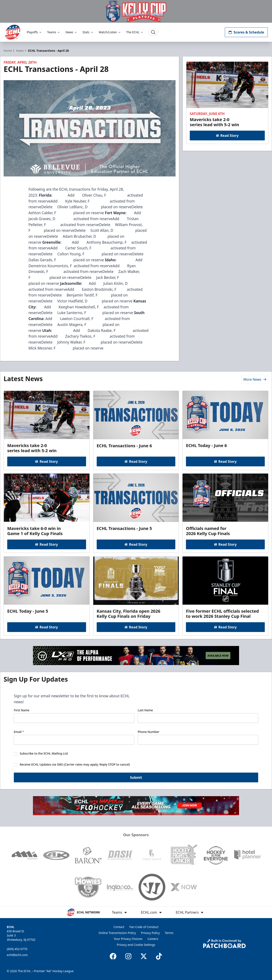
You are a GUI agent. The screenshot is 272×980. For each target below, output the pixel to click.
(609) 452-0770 (17, 949)
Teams (54, 32)
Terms (169, 933)
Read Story (227, 135)
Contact (119, 927)
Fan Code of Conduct (144, 927)
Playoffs (34, 32)
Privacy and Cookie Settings (136, 945)
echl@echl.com (17, 955)
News (71, 32)
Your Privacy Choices (128, 939)
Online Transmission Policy (117, 933)
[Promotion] (136, 11)
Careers (153, 939)
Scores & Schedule (246, 32)
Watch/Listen (110, 32)
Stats (88, 32)
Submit (136, 779)
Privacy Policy (150, 933)
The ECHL (135, 32)
